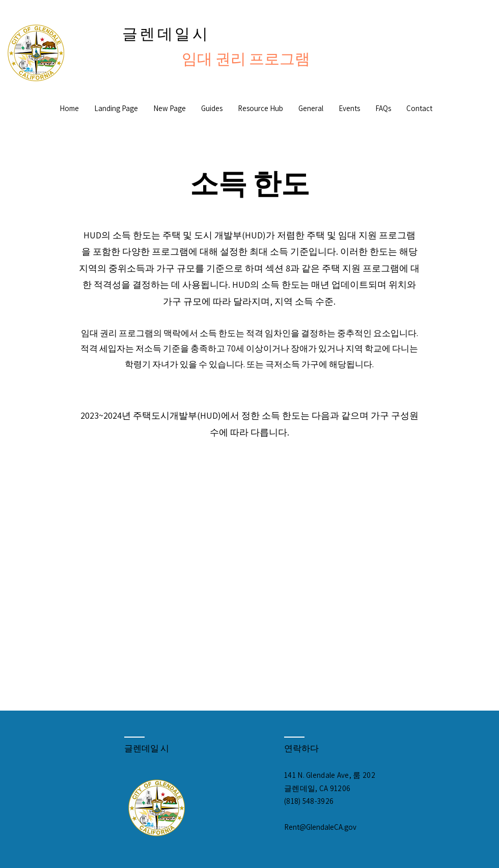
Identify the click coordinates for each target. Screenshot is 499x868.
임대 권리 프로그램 (246, 59)
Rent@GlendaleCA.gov (320, 827)
